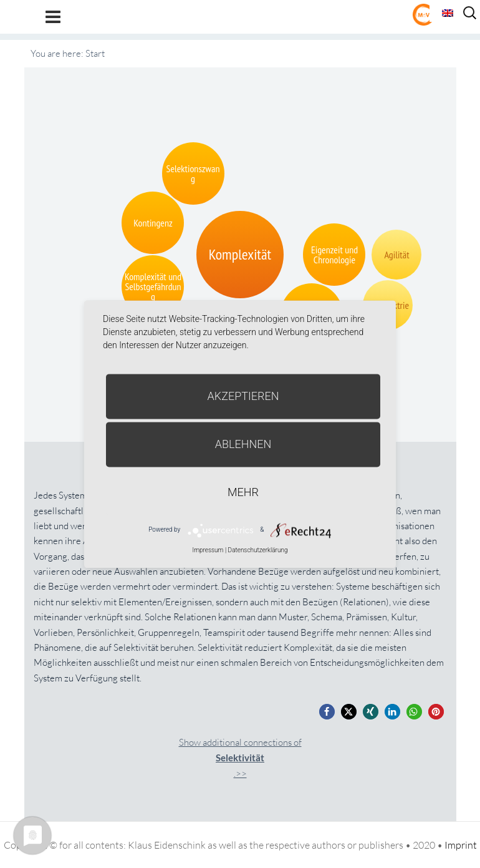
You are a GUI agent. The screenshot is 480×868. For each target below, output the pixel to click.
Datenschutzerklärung (258, 550)
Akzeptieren (243, 396)
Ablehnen (243, 444)
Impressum (208, 550)
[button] (327, 712)
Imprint (461, 845)
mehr (243, 492)
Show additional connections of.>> (240, 758)
